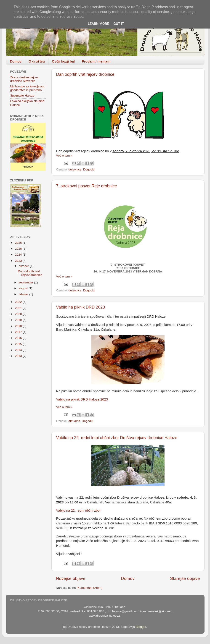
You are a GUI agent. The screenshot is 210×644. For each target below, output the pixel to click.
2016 (19, 338)
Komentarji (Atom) (90, 588)
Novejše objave (71, 578)
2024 (19, 255)
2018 (19, 326)
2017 (19, 332)
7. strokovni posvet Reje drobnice (87, 186)
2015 (19, 344)
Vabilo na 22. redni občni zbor (78, 510)
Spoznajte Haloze (22, 96)
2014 (19, 350)
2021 (19, 308)
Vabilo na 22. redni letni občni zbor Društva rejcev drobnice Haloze (117, 438)
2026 (19, 243)
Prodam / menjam (96, 61)
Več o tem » (64, 156)
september (27, 282)
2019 (19, 320)
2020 (19, 314)
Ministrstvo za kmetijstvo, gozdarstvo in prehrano (27, 88)
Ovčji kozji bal (63, 61)
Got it (119, 24)
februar (24, 294)
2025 (19, 249)
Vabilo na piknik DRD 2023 (81, 307)
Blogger (141, 627)
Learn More (98, 24)
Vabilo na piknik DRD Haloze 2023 (82, 399)
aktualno (74, 421)
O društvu (37, 61)
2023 (19, 261)
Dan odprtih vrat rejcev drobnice (85, 74)
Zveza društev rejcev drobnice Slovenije (25, 79)
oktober (24, 266)
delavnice (75, 169)
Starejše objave (185, 578)
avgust (24, 288)
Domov (16, 61)
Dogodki (89, 169)
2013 (19, 356)
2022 (19, 302)
